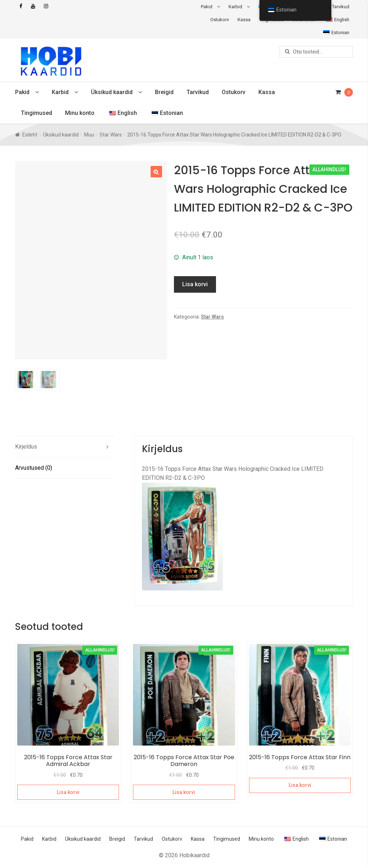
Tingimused (36, 113)
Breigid (164, 92)
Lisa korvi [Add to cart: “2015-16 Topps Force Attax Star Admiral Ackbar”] (68, 793)
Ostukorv (220, 20)
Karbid (235, 7)
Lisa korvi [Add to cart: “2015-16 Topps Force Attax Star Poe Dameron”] (184, 793)
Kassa (244, 20)
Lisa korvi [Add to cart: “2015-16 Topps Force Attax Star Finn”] (300, 786)
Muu (89, 135)
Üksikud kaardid (112, 92)
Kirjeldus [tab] (26, 448)
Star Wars (111, 135)
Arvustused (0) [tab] (34, 469)
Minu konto (80, 113)
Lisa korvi (195, 284)
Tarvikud (341, 7)
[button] (156, 172)
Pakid (207, 7)
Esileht (30, 135)
